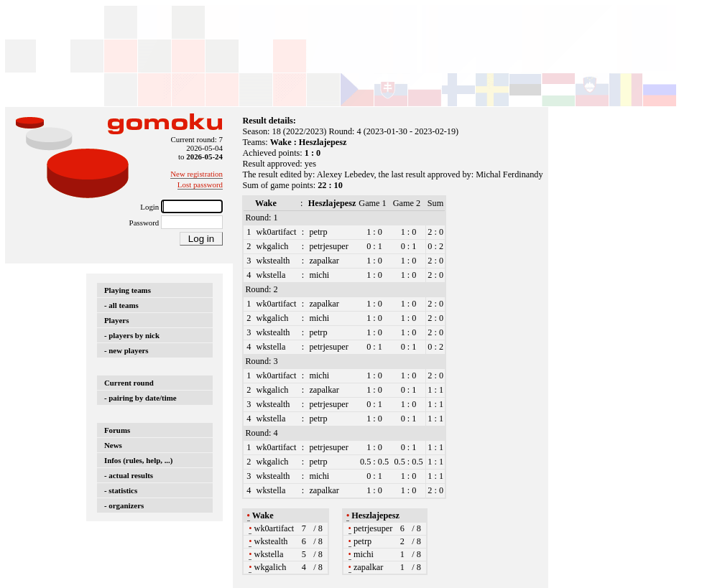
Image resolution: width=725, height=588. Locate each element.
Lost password (200, 185)
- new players (126, 350)
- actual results (129, 475)
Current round (129, 383)
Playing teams (128, 290)
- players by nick (132, 335)
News (113, 445)
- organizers (124, 505)
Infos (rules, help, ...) (138, 460)
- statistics (121, 490)
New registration (197, 174)
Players (116, 320)
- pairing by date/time (140, 398)
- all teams (121, 305)
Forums (117, 430)
